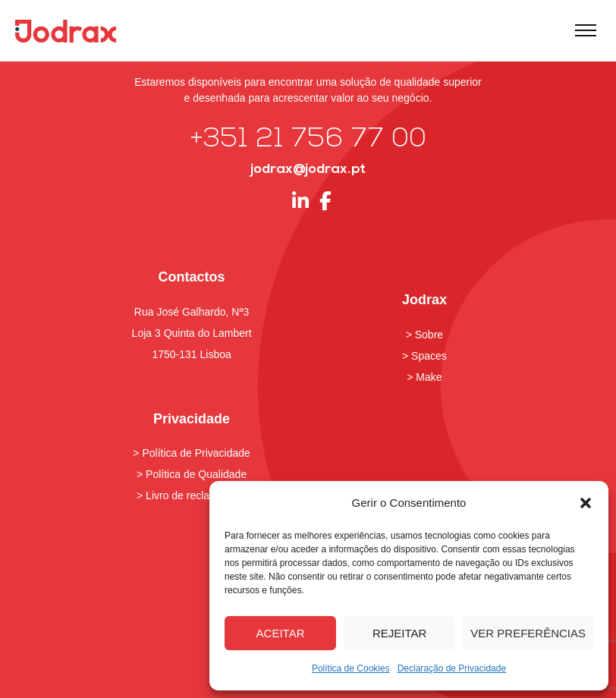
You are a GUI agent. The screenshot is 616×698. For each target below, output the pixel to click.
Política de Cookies (351, 668)
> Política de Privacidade (191, 453)
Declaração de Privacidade (452, 668)
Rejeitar (399, 633)
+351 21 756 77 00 (308, 140)
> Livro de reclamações (192, 495)
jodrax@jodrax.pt (308, 170)
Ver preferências (528, 633)
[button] (586, 503)
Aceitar (281, 633)
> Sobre (424, 335)
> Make (424, 377)
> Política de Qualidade (192, 474)
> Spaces (424, 356)
